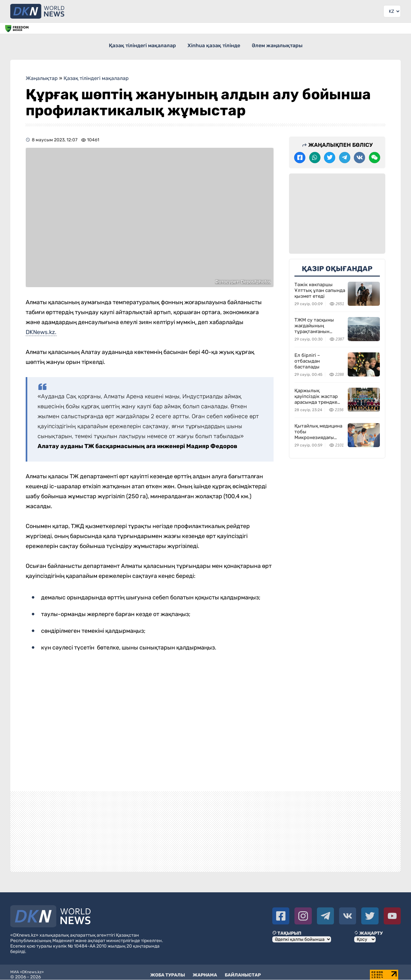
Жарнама (205, 971)
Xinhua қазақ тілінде (214, 44)
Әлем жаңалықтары (283, 44)
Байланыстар (243, 971)
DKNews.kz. (41, 328)
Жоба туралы (168, 971)
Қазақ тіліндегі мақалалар (137, 44)
